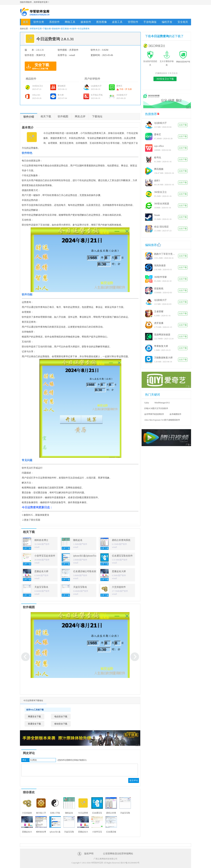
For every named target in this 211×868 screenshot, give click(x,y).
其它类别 (65, 29)
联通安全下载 (34, 724)
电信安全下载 (61, 717)
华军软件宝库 (35, 12)
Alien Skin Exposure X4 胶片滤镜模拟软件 (162, 420)
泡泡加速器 (160, 266)
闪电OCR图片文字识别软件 (156, 408)
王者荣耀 (159, 312)
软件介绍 (29, 117)
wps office (159, 146)
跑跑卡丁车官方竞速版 (165, 254)
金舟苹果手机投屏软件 (154, 414)
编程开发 (167, 22)
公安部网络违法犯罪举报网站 (118, 854)
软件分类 (39, 22)
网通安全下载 (34, 717)
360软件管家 (160, 277)
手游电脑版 (150, 22)
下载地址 (97, 116)
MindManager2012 (162, 403)
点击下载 (183, 125)
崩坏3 (157, 181)
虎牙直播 (159, 323)
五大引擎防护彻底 (167, 61)
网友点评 (80, 116)
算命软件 (56, 29)
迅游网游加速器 (162, 335)
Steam (157, 215)
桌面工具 (117, 22)
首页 (26, 22)
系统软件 (54, 22)
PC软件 (73, 29)
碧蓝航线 (159, 289)
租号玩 (158, 158)
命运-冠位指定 (161, 227)
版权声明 (89, 854)
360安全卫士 (160, 192)
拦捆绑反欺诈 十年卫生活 (166, 73)
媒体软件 (86, 22)
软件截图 (63, 116)
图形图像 (102, 22)
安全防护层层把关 (150, 61)
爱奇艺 (158, 135)
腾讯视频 (159, 169)
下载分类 (47, 29)
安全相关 (183, 22)
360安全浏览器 (162, 204)
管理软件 (133, 22)
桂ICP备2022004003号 (130, 863)
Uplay (147, 403)
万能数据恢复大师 (163, 358)
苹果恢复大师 (161, 346)
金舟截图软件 (175, 414)
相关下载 (46, 116)
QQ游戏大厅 (160, 123)
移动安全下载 (61, 724)
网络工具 (70, 22)
